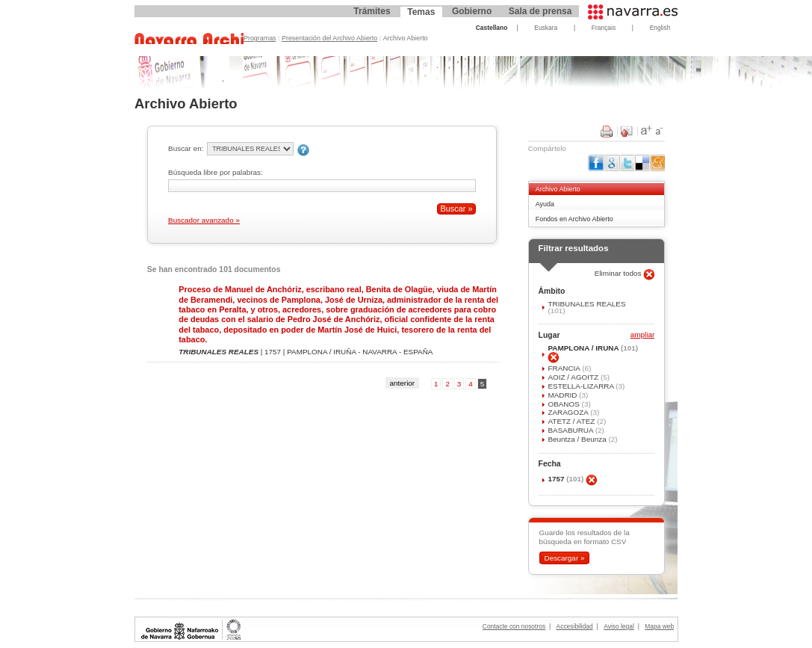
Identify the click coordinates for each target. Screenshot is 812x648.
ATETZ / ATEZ (572, 421)
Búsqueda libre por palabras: (216, 172)
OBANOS (564, 404)
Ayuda (545, 204)
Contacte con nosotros (514, 626)
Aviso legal (619, 626)
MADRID (563, 395)
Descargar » (564, 558)
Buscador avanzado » (204, 220)
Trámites (372, 11)
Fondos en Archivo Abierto (574, 219)
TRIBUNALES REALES (586, 304)
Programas (260, 38)
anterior (403, 383)
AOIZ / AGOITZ (574, 377)
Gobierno (472, 11)
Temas (421, 12)
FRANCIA (565, 368)
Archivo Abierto (558, 189)
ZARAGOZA (569, 412)
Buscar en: (186, 148)
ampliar (642, 335)
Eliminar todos (619, 273)
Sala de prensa (540, 11)
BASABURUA (571, 430)
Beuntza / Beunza (578, 439)
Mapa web (659, 626)
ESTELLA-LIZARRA (582, 386)
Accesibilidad (575, 626)
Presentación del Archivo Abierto (329, 38)
